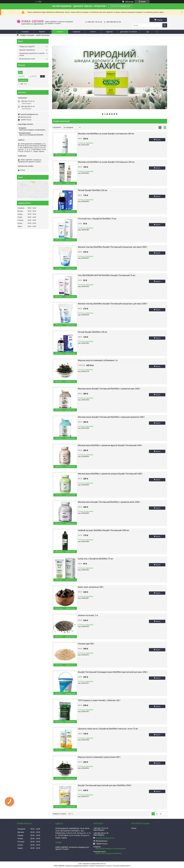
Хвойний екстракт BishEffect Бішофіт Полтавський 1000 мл (103, 530)
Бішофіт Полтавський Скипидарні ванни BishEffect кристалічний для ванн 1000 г (113, 672)
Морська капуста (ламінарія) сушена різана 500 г (99, 757)
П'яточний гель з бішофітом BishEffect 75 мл (97, 219)
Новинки (76, 32)
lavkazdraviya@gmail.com (29, 114)
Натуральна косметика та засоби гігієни (32, 54)
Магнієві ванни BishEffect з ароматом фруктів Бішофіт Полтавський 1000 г (110, 445)
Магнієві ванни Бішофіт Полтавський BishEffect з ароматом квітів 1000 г (109, 502)
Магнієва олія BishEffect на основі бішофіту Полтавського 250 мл (106, 162)
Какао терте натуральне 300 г (91, 587)
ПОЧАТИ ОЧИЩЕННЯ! (120, 6)
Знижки (60, 32)
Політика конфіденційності (122, 866)
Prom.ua (103, 864)
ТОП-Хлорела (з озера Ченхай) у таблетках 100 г (99, 700)
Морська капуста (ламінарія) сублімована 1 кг (98, 360)
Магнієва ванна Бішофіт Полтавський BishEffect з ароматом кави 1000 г (109, 389)
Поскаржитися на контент (104, 866)
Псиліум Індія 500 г (86, 644)
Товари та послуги (27, 35)
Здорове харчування (27, 50)
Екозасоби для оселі (27, 59)
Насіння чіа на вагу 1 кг (88, 615)
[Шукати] (165, 25)
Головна (25, 32)
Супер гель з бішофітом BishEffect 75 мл (96, 559)
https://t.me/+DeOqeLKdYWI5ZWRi (31, 135)
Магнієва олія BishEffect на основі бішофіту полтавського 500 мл (106, 134)
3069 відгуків (129, 2)
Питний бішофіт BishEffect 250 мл (93, 190)
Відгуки (109, 32)
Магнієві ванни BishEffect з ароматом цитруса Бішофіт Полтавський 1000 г (110, 474)
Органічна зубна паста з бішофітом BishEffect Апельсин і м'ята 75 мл (108, 729)
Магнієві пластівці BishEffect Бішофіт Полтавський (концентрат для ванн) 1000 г (113, 304)
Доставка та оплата (129, 32)
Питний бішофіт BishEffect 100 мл (93, 332)
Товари (42, 32)
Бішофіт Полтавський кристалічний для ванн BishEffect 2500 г (105, 785)
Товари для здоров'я (27, 46)
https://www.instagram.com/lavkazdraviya (33, 130)
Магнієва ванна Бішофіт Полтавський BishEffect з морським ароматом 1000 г (111, 417)
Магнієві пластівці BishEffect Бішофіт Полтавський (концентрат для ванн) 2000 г (113, 247)
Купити (158, 140)
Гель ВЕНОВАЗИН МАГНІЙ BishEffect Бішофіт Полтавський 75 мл (107, 275)
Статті (93, 32)
